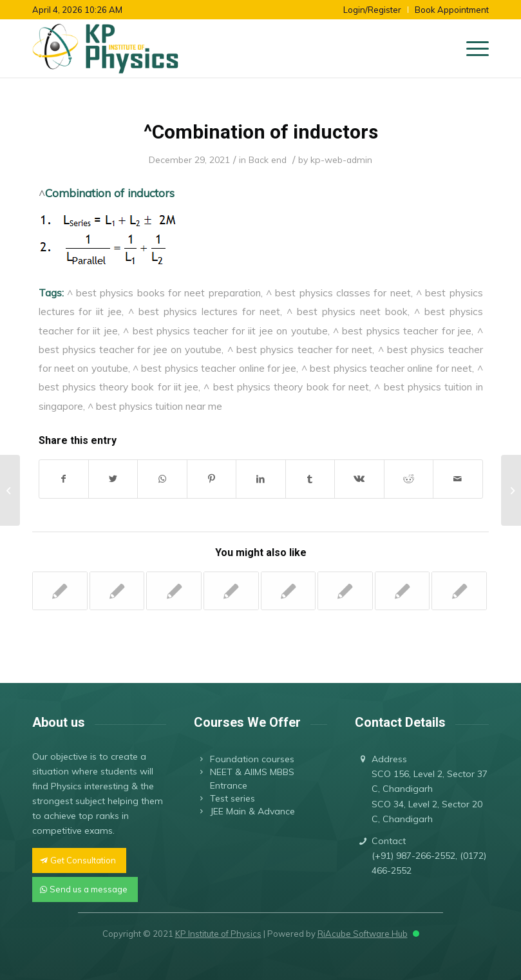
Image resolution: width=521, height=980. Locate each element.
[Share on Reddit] (409, 479)
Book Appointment (452, 10)
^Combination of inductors (261, 132)
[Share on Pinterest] (212, 479)
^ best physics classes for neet (338, 293)
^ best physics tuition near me (155, 406)
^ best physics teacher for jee (402, 331)
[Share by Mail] (458, 479)
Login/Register (372, 10)
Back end (268, 159)
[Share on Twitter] (113, 479)
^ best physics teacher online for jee (214, 368)
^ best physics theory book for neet (286, 387)
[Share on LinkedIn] (260, 479)
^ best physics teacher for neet (300, 349)
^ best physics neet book (347, 311)
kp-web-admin (341, 159)
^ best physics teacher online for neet (387, 368)
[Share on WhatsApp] (162, 479)
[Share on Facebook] (64, 479)
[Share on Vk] (359, 479)
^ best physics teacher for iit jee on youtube (225, 331)
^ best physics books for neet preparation (164, 293)
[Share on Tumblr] (310, 479)
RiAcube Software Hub (363, 934)
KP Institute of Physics (218, 934)
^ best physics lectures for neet (204, 311)
